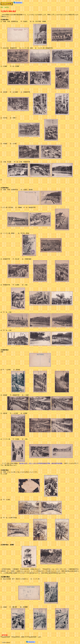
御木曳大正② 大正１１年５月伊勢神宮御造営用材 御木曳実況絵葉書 (41, 463)
